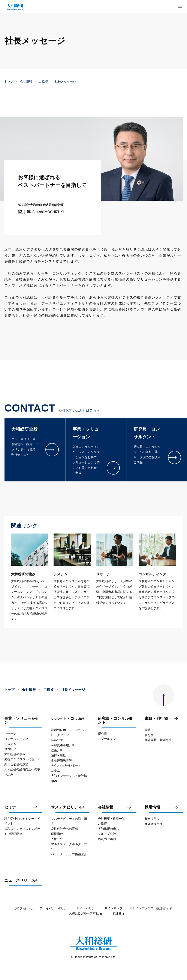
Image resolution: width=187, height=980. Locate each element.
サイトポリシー (87, 908)
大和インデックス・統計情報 (151, 908)
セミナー (12, 807)
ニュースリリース (20, 880)
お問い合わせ (24, 908)
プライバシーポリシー (55, 908)
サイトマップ (114, 908)
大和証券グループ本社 (86, 913)
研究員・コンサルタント (115, 721)
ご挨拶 (43, 81)
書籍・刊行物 (156, 719)
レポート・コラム (66, 719)
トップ (9, 81)
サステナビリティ (66, 807)
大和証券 (117, 913)
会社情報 (26, 81)
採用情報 (152, 807)
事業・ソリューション (22, 721)
